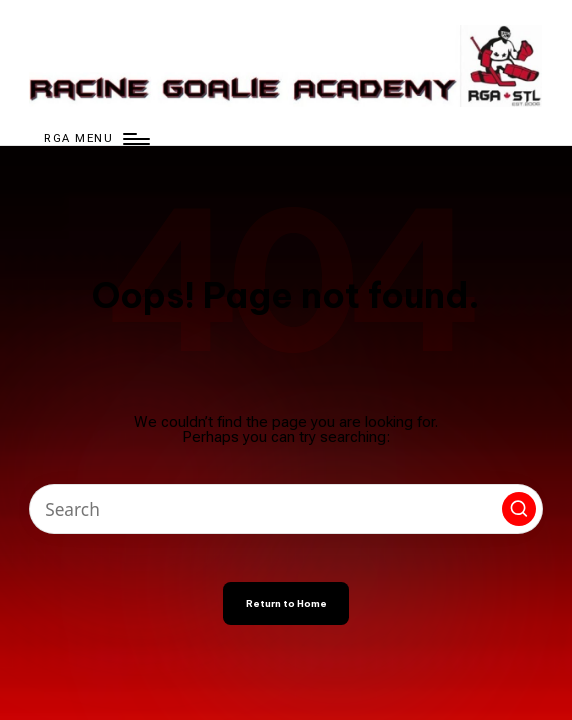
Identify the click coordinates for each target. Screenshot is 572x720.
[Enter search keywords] (286, 509)
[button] (519, 509)
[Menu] (95, 138)
